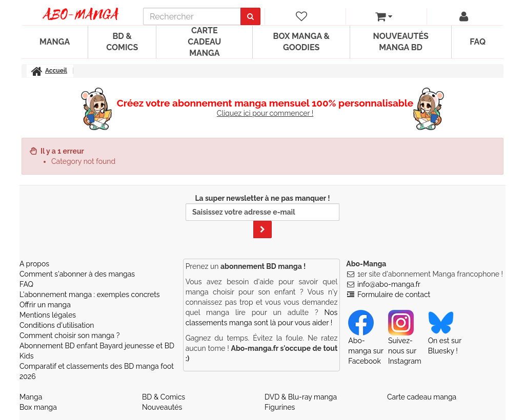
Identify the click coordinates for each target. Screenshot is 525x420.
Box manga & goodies (301, 42)
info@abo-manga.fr (389, 284)
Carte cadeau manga (204, 42)
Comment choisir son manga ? (69, 335)
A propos (34, 264)
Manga (55, 42)
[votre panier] (384, 16)
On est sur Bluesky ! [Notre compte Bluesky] (445, 337)
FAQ (478, 42)
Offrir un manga (45, 305)
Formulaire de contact (394, 295)
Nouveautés (162, 407)
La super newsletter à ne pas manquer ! (262, 216)
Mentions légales (48, 315)
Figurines (280, 407)
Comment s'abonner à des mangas (77, 274)
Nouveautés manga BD (400, 42)
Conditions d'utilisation (57, 325)
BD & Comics (122, 42)
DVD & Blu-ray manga (301, 397)
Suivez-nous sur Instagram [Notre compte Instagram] (405, 342)
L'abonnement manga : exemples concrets (90, 295)
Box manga (38, 407)
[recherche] (192, 16)
